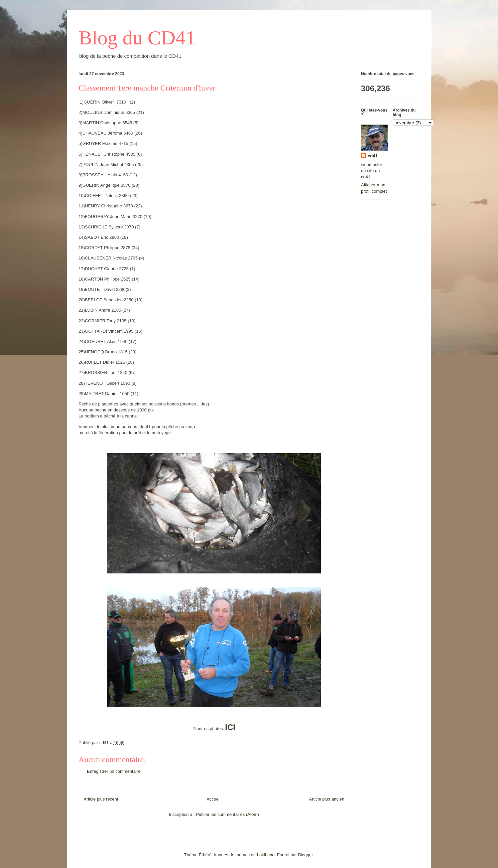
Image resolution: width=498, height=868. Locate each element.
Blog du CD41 (137, 38)
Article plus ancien (327, 799)
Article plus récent (101, 799)
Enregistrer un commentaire (114, 771)
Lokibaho (266, 855)
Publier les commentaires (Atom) (227, 814)
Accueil (214, 799)
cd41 (373, 156)
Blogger (305, 855)
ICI (230, 727)
